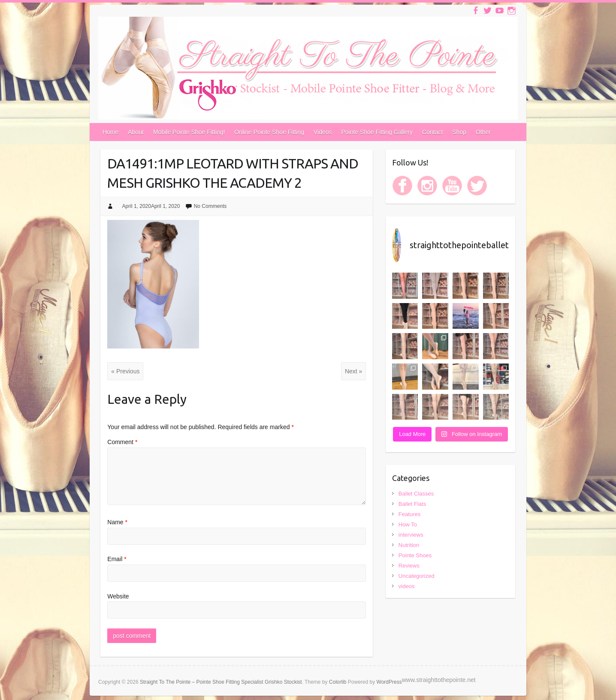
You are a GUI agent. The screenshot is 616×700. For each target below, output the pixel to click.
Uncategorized (417, 576)
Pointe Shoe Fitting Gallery (377, 132)
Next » (353, 371)
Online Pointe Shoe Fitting (269, 132)
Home (110, 132)
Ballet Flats (412, 504)
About (136, 132)
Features (409, 514)
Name (117, 522)
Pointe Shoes (415, 555)
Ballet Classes (416, 494)
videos (407, 586)
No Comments (210, 206)
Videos (323, 132)
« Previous (125, 371)
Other (483, 132)
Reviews (409, 566)
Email (117, 559)
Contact (432, 132)
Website (118, 596)
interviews (411, 535)
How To (408, 524)
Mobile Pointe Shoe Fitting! (189, 132)
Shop (459, 132)
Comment (122, 442)
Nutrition (409, 545)
